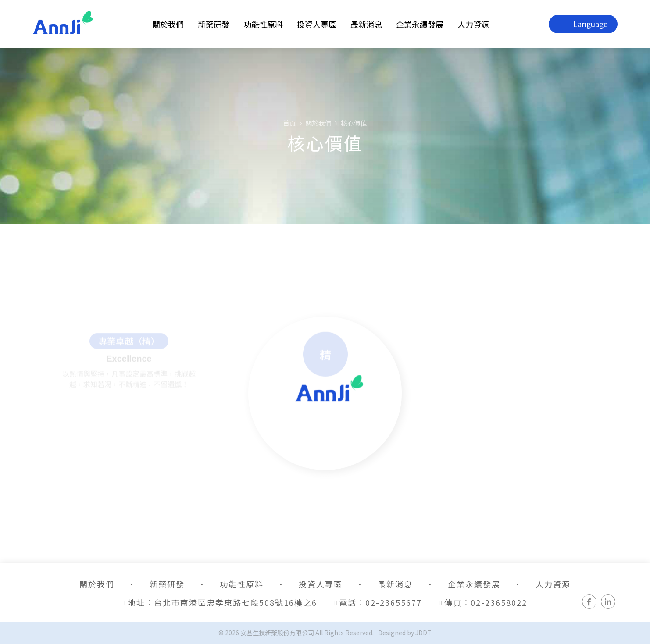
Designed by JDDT (405, 633)
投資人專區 (317, 24)
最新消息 (366, 24)
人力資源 (473, 24)
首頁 (289, 123)
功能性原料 (263, 24)
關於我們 (168, 24)
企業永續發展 (420, 24)
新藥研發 (214, 24)
